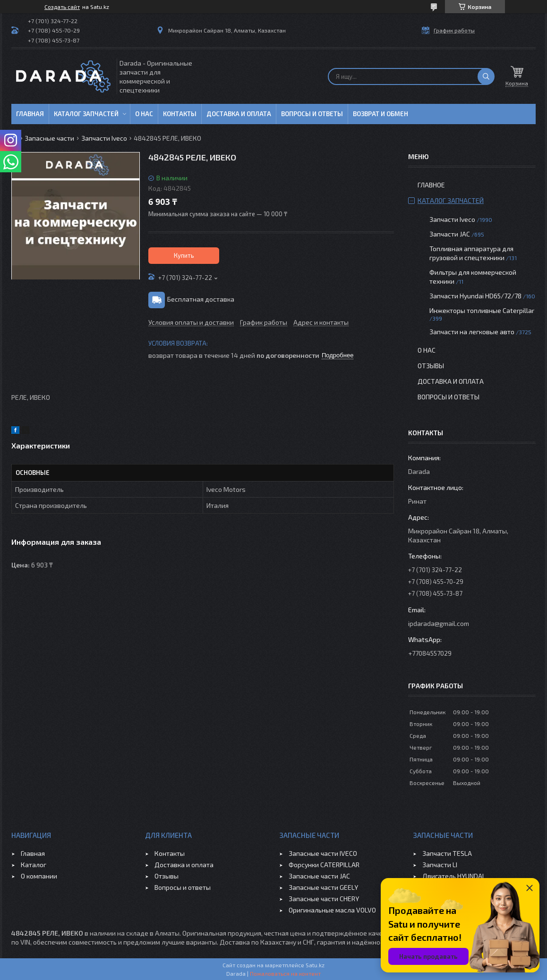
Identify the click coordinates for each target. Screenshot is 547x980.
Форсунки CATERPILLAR (324, 865)
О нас (144, 114)
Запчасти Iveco (104, 138)
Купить (184, 255)
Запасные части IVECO (323, 853)
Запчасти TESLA (447, 853)
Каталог (34, 865)
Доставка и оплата (239, 114)
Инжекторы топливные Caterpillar (482, 310)
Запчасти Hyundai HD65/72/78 (475, 296)
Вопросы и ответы (312, 114)
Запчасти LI (440, 865)
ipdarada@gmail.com (439, 623)
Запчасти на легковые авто (472, 332)
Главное (431, 185)
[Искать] (486, 76)
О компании (39, 876)
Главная (30, 114)
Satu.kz (315, 965)
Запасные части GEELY (323, 887)
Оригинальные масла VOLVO (332, 910)
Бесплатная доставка (201, 299)
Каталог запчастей (86, 114)
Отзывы (431, 366)
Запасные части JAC (319, 876)
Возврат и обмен (380, 114)
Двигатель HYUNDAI (453, 876)
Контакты (180, 114)
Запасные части (49, 138)
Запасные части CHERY (324, 899)
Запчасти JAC (450, 234)
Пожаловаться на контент (285, 973)
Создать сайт (62, 7)
